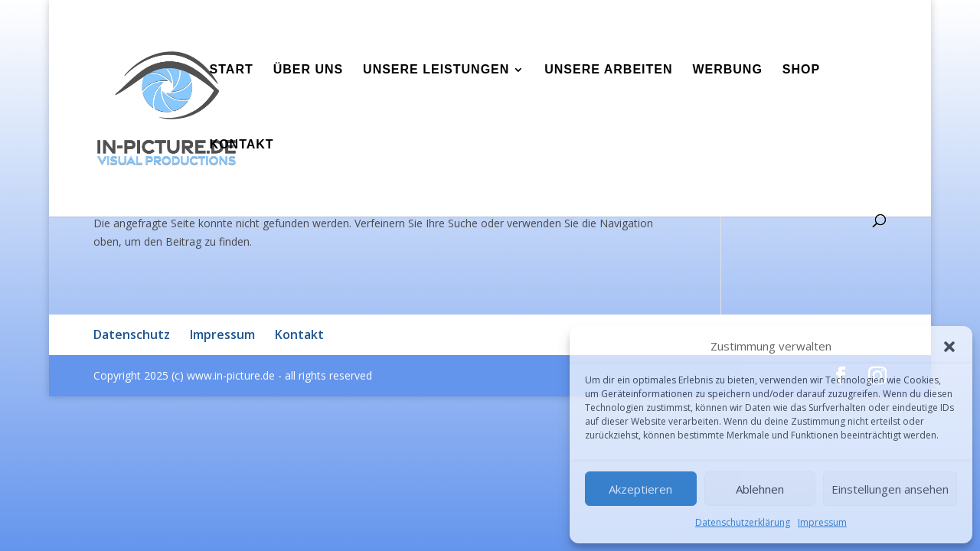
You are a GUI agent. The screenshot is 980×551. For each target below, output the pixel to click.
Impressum (822, 522)
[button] (949, 347)
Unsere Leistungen (436, 70)
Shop (801, 70)
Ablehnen (760, 489)
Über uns (309, 70)
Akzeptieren (640, 489)
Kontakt (242, 145)
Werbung (727, 70)
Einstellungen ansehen (890, 489)
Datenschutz (132, 334)
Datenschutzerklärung (743, 522)
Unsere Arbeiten (608, 70)
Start (232, 70)
